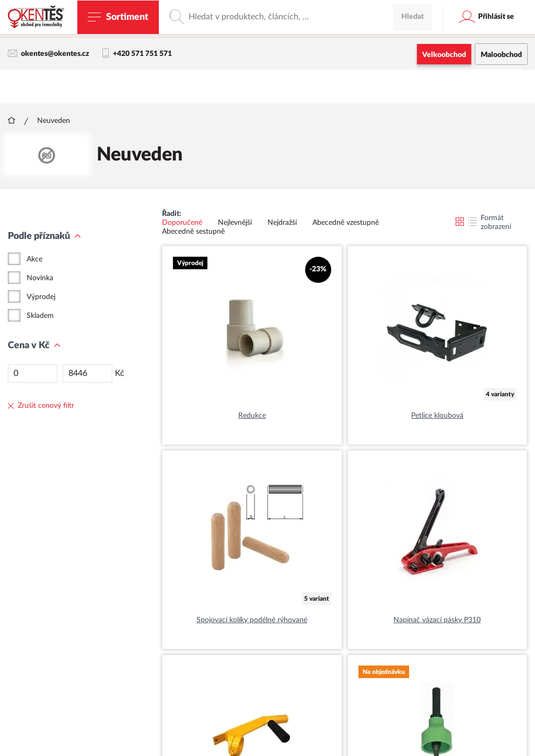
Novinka (40, 279)
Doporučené (182, 223)
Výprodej (41, 297)
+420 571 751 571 (137, 54)
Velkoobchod (444, 55)
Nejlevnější (235, 223)
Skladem (40, 316)
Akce (34, 260)
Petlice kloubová (437, 416)
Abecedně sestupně (193, 232)
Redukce (252, 416)
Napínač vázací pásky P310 (437, 621)
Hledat (412, 86)
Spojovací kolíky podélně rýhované (252, 621)
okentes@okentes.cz (49, 54)
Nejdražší (282, 223)
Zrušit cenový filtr (41, 406)
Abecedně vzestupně (346, 223)
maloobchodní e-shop (335, 29)
